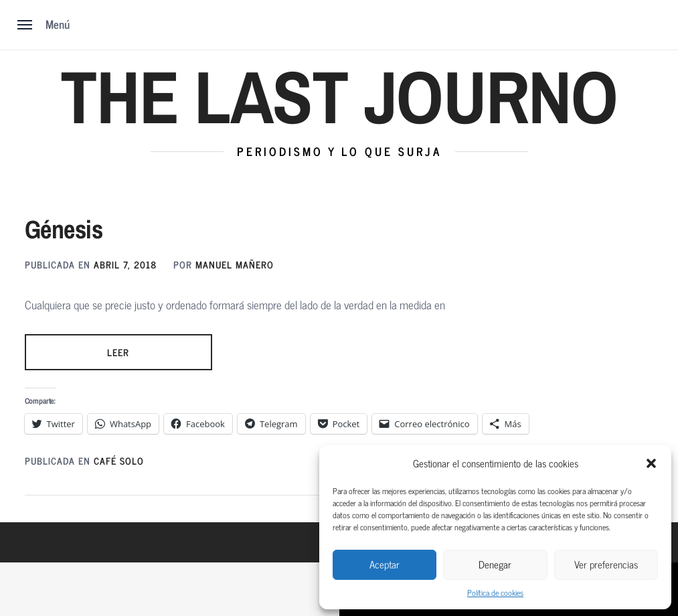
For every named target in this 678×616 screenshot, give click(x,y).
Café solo (119, 460)
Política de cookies (495, 593)
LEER (118, 352)
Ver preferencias (606, 564)
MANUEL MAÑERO (235, 264)
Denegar (495, 564)
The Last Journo (339, 96)
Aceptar (385, 564)
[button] (651, 463)
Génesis (64, 229)
